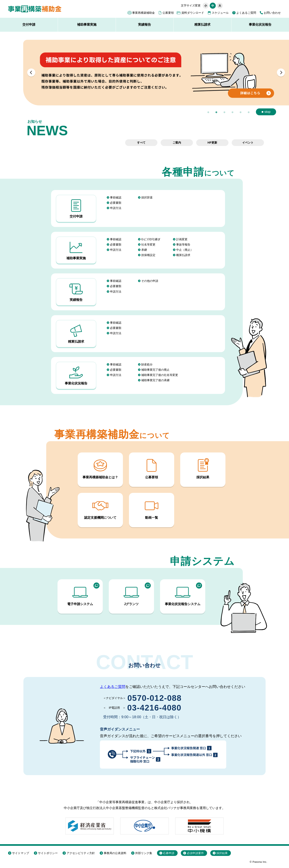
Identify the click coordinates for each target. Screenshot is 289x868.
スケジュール (220, 13)
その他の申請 (150, 281)
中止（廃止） (185, 250)
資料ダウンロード (193, 13)
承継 (144, 250)
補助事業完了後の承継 (155, 380)
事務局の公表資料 (115, 853)
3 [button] (224, 112)
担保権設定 (148, 255)
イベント (248, 143)
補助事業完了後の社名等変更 (160, 375)
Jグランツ (131, 595)
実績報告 (144, 25)
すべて (141, 143)
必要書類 (116, 203)
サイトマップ (21, 853)
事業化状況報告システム (183, 595)
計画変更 (182, 239)
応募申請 (169, 853)
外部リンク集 (144, 853)
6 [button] (249, 112)
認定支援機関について (100, 509)
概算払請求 (183, 255)
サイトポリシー (48, 853)
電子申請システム (80, 595)
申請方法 (116, 208)
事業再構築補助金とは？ (100, 468)
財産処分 (147, 364)
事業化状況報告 (76, 375)
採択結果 (203, 468)
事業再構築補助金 (143, 13)
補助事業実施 (87, 25)
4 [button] (232, 112)
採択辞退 (147, 197)
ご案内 (177, 143)
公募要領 (168, 13)
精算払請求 (202, 25)
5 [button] (241, 112)
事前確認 (116, 197)
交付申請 (29, 25)
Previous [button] (31, 72)
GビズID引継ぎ (151, 239)
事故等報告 (183, 245)
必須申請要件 (195, 853)
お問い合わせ (272, 13)
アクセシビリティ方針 (81, 853)
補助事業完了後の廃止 (155, 370)
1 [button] (208, 112)
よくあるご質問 (246, 13)
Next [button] (281, 72)
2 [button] (216, 112)
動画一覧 (152, 509)
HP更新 (212, 143)
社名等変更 (148, 245)
